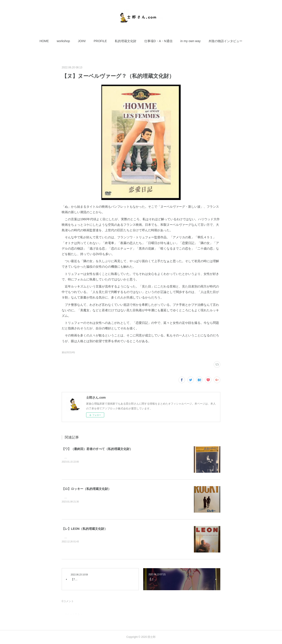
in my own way (191, 41)
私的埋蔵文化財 (126, 41)
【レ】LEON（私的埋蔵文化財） (84, 529)
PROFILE (100, 41)
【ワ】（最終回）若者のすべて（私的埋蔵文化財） (97, 449)
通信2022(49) (68, 352)
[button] (44, 41)
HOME (44, 41)
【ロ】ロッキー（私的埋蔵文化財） (86, 489)
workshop (63, 41)
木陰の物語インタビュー (225, 41)
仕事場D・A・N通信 (158, 41)
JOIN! (82, 41)
